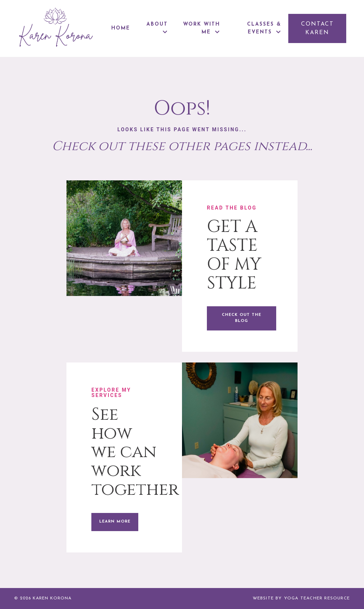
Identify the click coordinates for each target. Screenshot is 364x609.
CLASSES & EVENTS (264, 28)
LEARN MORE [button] (115, 522)
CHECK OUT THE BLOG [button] (242, 318)
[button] (317, 28)
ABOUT (157, 28)
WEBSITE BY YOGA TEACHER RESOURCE (301, 598)
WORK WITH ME (202, 28)
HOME (121, 28)
